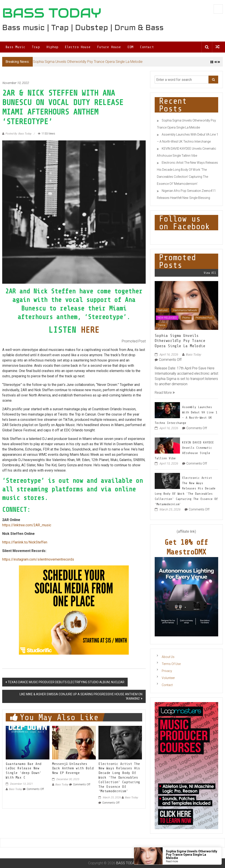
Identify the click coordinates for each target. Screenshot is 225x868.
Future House (109, 47)
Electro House (78, 47)
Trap (36, 47)
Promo (186, 318)
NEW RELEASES (167, 318)
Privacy (167, 671)
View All (210, 273)
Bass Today (15, 789)
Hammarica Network (185, 310)
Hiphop (52, 47)
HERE (90, 330)
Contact (147, 47)
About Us (168, 657)
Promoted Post (204, 318)
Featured (162, 310)
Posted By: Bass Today (18, 134)
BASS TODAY (52, 13)
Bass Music (15, 47)
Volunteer (168, 678)
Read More (165, 393)
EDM (130, 47)
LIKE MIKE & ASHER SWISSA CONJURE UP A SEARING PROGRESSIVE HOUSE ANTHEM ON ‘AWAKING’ (81, 696)
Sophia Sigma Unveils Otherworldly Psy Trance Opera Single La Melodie (88, 62)
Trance (161, 325)
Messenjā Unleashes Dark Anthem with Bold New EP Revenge (73, 768)
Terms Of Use (171, 664)
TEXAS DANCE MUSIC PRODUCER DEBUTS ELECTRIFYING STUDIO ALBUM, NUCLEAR (66, 682)
